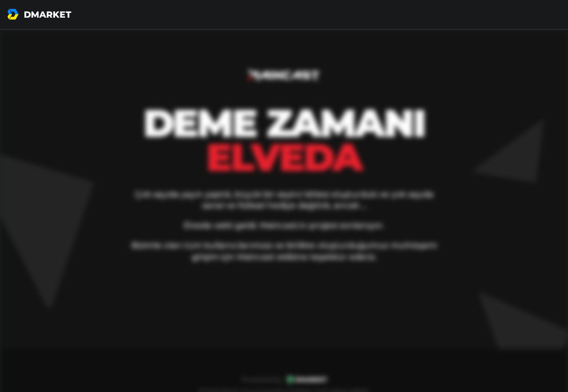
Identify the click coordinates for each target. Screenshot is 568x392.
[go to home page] (39, 14)
